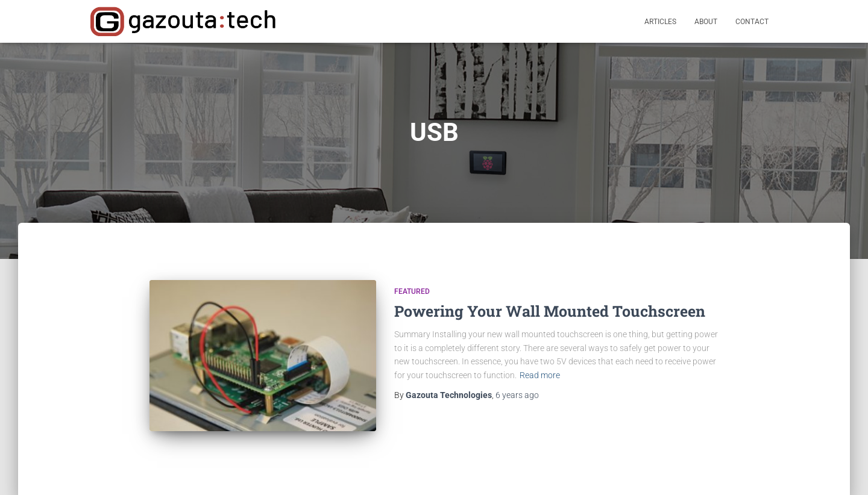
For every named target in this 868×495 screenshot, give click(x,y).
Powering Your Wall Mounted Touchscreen (550, 311)
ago (517, 395)
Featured (412, 291)
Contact (752, 22)
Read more (540, 375)
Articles (660, 22)
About (706, 22)
